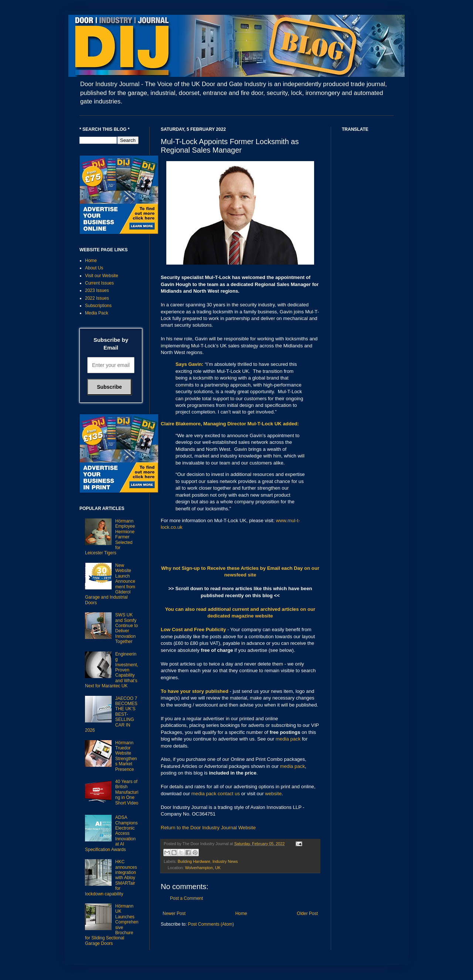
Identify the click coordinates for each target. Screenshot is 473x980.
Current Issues (99, 283)
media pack (288, 739)
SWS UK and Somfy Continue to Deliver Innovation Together (127, 628)
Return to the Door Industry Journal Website (208, 828)
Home (241, 913)
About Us (94, 268)
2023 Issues (97, 290)
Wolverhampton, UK (203, 868)
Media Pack (97, 313)
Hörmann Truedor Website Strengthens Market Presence (126, 756)
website (273, 794)
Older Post (307, 913)
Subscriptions (98, 306)
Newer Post (174, 913)
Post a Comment (186, 898)
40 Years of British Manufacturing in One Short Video (127, 792)
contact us (229, 794)
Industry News (225, 861)
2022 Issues (97, 298)
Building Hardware (194, 861)
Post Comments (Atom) (211, 924)
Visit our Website (102, 276)
